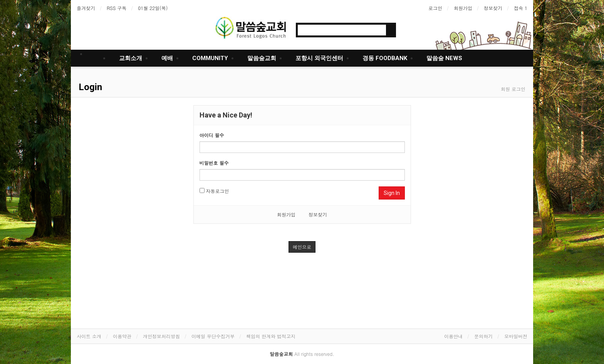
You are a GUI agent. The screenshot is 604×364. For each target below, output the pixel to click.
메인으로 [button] (302, 247)
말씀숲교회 (262, 58)
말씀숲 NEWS (444, 58)
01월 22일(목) (153, 8)
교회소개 (131, 58)
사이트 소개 (89, 336)
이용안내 (453, 336)
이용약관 (122, 336)
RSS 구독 (117, 8)
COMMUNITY (210, 58)
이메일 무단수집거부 (213, 336)
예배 (167, 58)
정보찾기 (493, 8)
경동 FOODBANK (385, 58)
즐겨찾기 (86, 8)
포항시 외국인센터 (319, 58)
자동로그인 (214, 191)
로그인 (435, 8)
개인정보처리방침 (161, 336)
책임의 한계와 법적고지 (271, 336)
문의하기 (483, 336)
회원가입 (463, 8)
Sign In (392, 193)
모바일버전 (516, 336)
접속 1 (521, 8)
